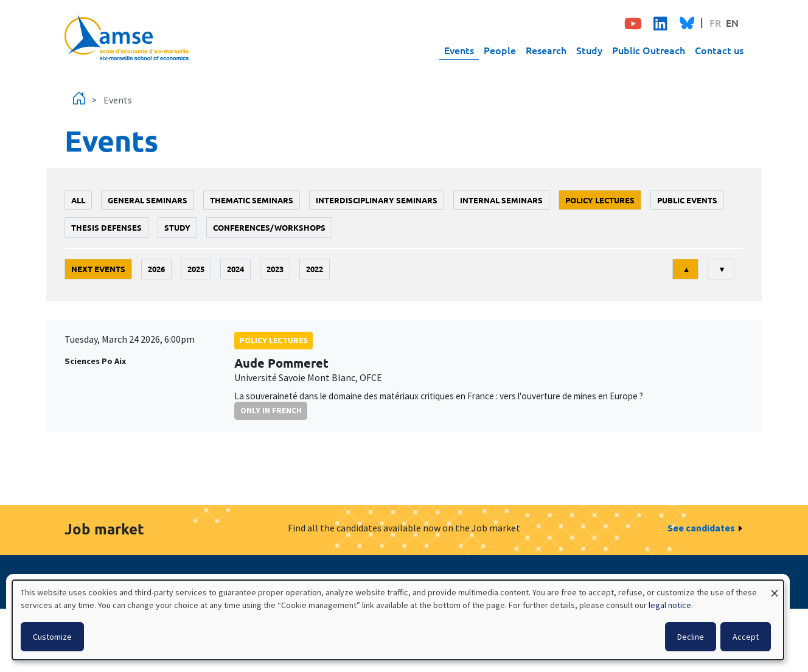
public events (687, 200)
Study (589, 50)
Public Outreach (649, 50)
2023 (275, 269)
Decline (691, 637)
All (78, 200)
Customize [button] (52, 637)
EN (732, 23)
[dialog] (398, 620)
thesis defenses (106, 227)
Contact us (719, 50)
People (500, 50)
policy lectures (600, 200)
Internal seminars (501, 200)
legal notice (670, 605)
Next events (98, 269)
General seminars (148, 200)
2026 (156, 269)
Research (546, 50)
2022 (315, 269)
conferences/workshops (269, 227)
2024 (235, 269)
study (177, 227)
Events (459, 50)
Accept (746, 637)
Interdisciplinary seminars (377, 200)
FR (715, 23)
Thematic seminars (252, 200)
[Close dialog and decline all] (775, 588)
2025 (196, 269)
